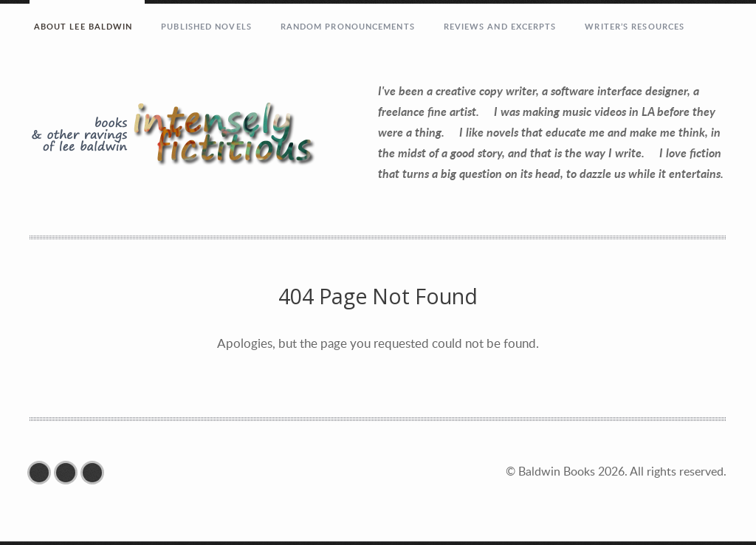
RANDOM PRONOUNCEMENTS (348, 26)
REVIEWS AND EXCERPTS (500, 26)
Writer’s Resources (635, 26)
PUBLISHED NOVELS (206, 26)
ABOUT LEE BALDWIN (83, 26)
